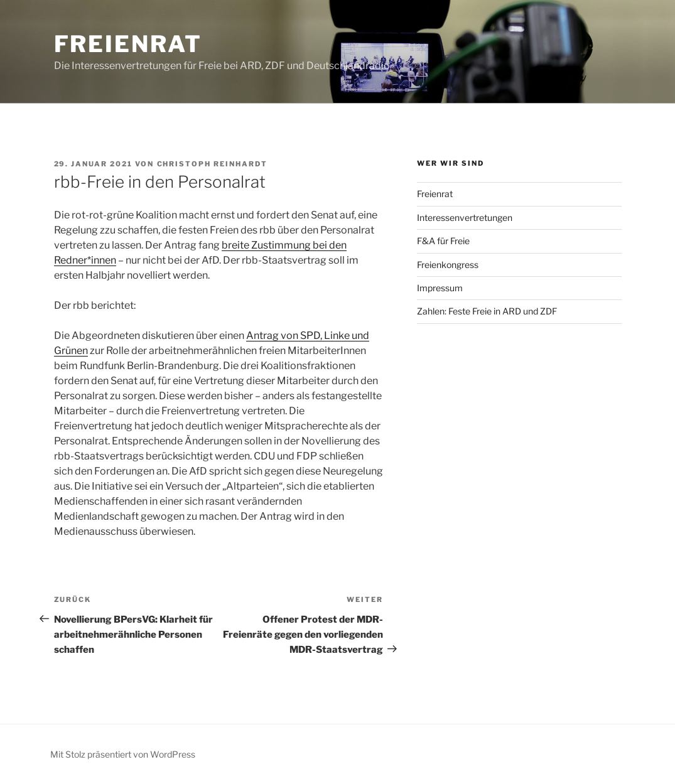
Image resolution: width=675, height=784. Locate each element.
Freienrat (128, 44)
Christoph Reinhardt (213, 164)
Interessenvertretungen (465, 217)
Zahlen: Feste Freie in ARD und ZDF (487, 311)
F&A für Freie (443, 241)
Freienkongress (448, 265)
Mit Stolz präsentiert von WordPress (123, 754)
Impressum (440, 288)
